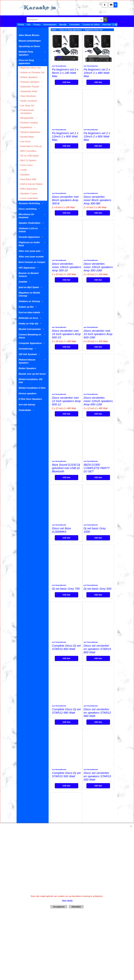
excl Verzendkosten (59, 73)
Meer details (67, 901)
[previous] (113, 25)
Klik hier (67, 89)
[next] (116, 25)
